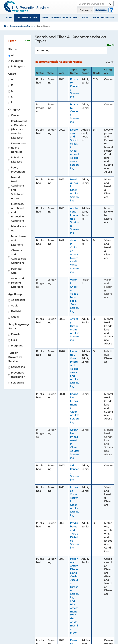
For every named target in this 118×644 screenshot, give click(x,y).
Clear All (111, 45)
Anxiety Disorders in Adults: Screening (74, 330)
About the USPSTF (102, 18)
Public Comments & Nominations (60, 18)
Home (9, 18)
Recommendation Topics (21, 26)
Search (105, 50)
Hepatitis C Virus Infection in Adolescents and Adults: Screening (74, 369)
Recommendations (27, 18)
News (85, 18)
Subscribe (101, 10)
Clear (27, 41)
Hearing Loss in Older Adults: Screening (74, 190)
